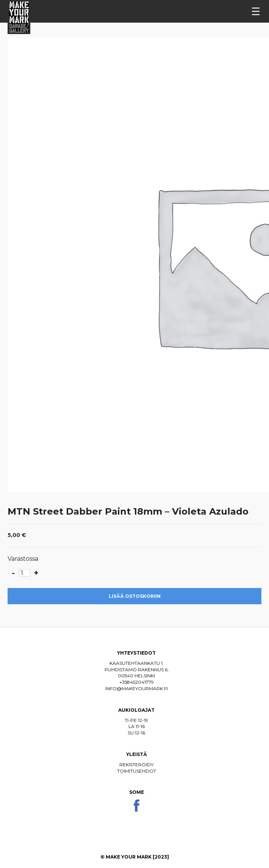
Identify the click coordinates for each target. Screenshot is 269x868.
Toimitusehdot (137, 771)
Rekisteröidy (136, 765)
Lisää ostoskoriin (135, 596)
